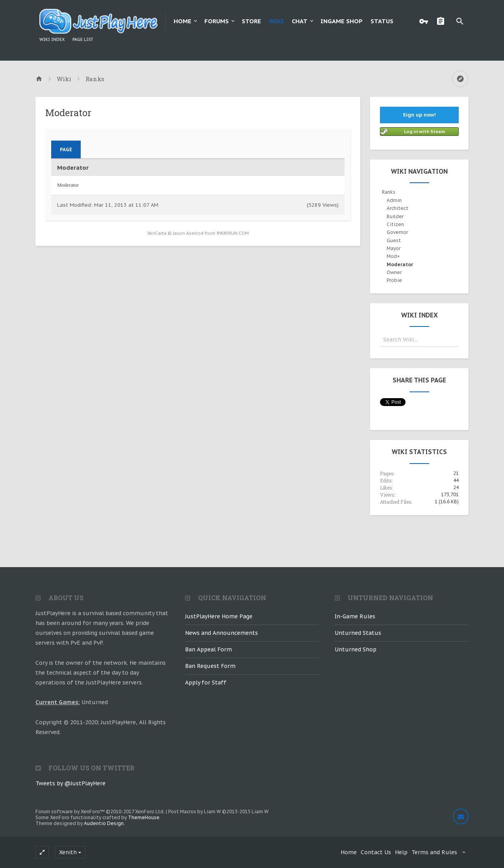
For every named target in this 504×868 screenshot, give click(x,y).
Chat (300, 21)
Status (382, 21)
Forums (217, 21)
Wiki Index (52, 39)
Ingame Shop (342, 21)
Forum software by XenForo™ (100, 811)
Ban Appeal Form (208, 649)
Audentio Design (104, 823)
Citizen (395, 224)
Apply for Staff (206, 683)
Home (183, 21)
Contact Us (376, 852)
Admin (394, 200)
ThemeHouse (144, 817)
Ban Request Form (210, 666)
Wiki (276, 21)
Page (66, 149)
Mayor (394, 248)
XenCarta (157, 233)
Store (251, 21)
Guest (394, 240)
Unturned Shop (356, 649)
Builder (395, 216)
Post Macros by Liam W (218, 811)
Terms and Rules (434, 852)
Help (401, 852)
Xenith (68, 852)
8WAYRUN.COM (233, 233)
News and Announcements (221, 633)
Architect (397, 208)
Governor (397, 232)
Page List (83, 39)
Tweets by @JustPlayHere (70, 783)
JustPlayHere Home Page (219, 616)
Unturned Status (358, 633)
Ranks (389, 192)
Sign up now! (419, 115)
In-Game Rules (355, 616)
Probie (394, 280)
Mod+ (393, 256)
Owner (394, 272)
